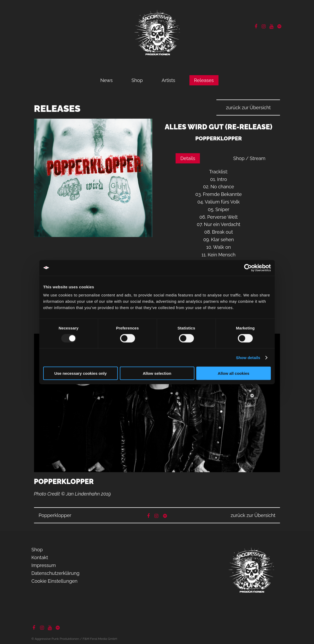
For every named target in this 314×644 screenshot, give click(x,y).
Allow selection (157, 373)
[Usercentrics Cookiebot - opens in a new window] (248, 268)
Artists (169, 80)
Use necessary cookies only (80, 373)
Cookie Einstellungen (54, 581)
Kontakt (40, 557)
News (106, 80)
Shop (137, 80)
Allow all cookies (234, 373)
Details (188, 158)
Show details (248, 357)
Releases (204, 80)
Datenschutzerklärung (55, 573)
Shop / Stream (249, 158)
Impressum (44, 565)
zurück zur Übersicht (248, 108)
